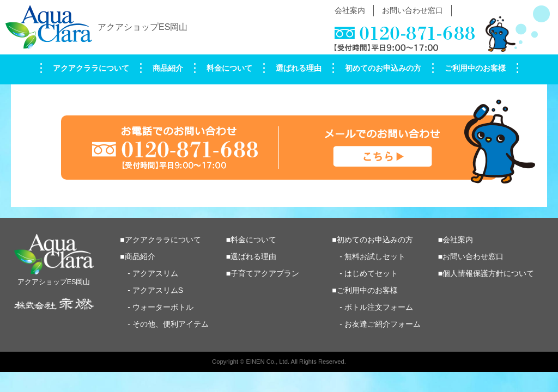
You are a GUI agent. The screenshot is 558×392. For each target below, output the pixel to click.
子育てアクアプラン (265, 273)
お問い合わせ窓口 (413, 10)
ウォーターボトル (163, 307)
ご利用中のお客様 (475, 68)
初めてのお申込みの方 (383, 68)
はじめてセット (371, 273)
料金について (229, 68)
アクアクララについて (91, 68)
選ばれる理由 (299, 68)
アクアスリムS (158, 290)
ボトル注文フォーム (379, 307)
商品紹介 (168, 68)
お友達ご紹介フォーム (383, 324)
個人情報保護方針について (488, 273)
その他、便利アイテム (171, 324)
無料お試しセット (375, 256)
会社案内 (350, 10)
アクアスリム (155, 273)
